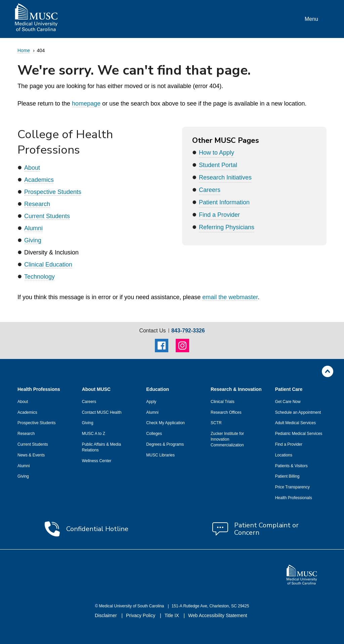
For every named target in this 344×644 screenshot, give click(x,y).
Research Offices (226, 412)
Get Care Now (288, 402)
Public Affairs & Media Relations (102, 447)
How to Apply (217, 153)
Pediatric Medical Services (299, 434)
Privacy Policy (141, 615)
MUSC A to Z (94, 434)
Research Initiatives (225, 177)
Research (37, 204)
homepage (86, 104)
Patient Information (224, 202)
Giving (33, 240)
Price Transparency (292, 487)
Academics (39, 180)
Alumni (33, 228)
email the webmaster (230, 297)
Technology (39, 277)
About (32, 168)
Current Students (47, 216)
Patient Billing (287, 476)
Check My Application (165, 423)
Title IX (173, 615)
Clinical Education (48, 265)
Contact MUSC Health (102, 412)
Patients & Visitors (291, 466)
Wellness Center (97, 461)
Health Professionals (294, 498)
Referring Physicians (227, 227)
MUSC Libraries (160, 455)
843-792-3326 (188, 331)
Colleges (154, 434)
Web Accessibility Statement (218, 615)
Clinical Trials (223, 402)
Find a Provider (219, 215)
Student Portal (218, 165)
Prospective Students (53, 192)
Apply (151, 402)
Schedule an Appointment (298, 412)
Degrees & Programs (165, 444)
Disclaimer (106, 615)
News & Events (31, 455)
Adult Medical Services (295, 423)
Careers (210, 190)
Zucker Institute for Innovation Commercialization (227, 439)
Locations (284, 455)
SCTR (216, 423)
